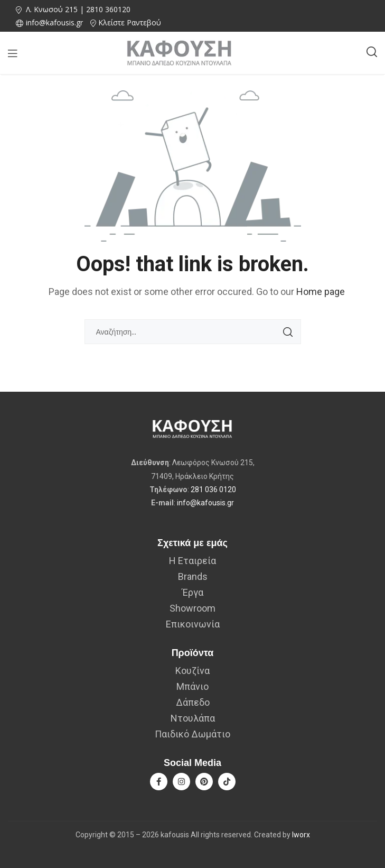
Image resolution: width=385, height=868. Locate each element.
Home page (321, 292)
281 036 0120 (213, 490)
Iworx (301, 835)
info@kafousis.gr (205, 503)
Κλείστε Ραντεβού (130, 22)
